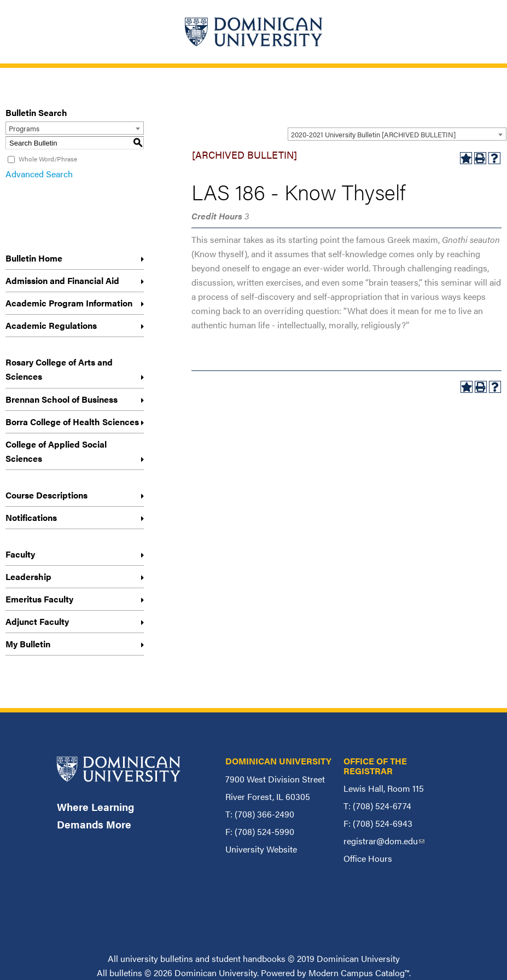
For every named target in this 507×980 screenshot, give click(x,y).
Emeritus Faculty (39, 599)
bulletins (126, 973)
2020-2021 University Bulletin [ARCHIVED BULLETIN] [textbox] (373, 134)
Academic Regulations (51, 325)
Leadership (28, 576)
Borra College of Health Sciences (72, 422)
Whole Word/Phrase (48, 159)
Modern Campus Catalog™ (359, 973)
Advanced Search (39, 174)
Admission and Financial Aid (62, 280)
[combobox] (397, 134)
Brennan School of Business (62, 399)
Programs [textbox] (24, 128)
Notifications (31, 517)
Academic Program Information (69, 303)
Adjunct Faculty (37, 621)
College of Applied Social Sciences (56, 451)
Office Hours (368, 858)
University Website (261, 849)
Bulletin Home (34, 258)
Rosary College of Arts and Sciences (59, 369)
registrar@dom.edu (384, 841)
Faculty (20, 554)
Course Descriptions (46, 495)
